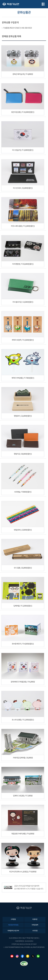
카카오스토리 (28, 956)
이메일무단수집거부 (13, 931)
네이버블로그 (38, 956)
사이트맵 (35, 931)
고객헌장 (13, 919)
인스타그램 (17, 956)
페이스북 (22, 956)
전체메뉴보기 (43, 4)
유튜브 (12, 956)
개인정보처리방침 (13, 925)
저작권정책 (35, 925)
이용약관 (35, 919)
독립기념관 (11, 4)
